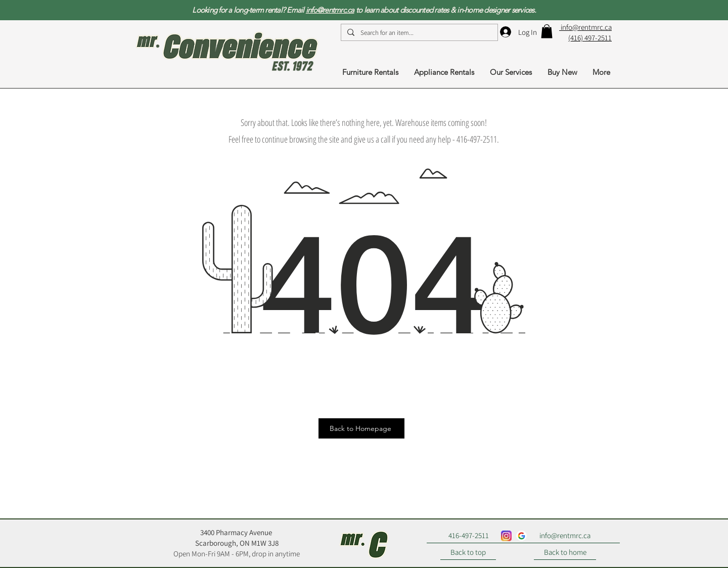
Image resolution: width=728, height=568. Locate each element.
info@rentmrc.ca (330, 10)
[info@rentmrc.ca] (565, 536)
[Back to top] (468, 552)
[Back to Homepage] (361, 428)
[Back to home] (565, 552)
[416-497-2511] (468, 536)
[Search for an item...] (418, 33)
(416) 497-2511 (590, 38)
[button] (547, 31)
